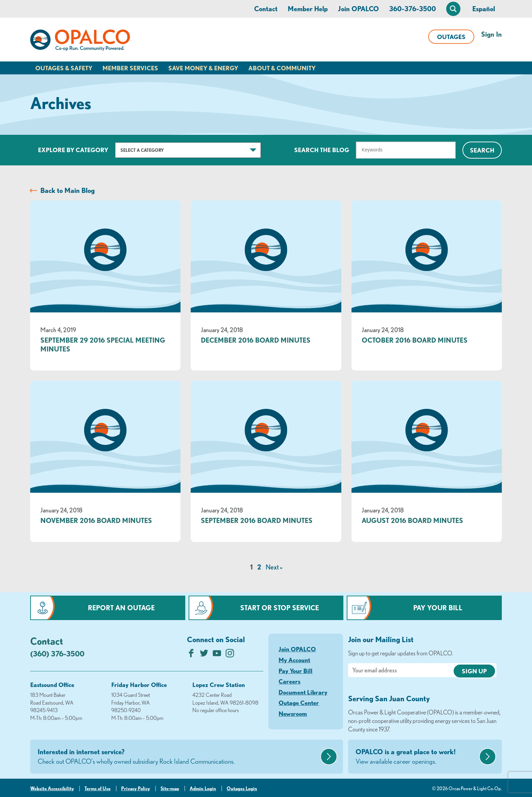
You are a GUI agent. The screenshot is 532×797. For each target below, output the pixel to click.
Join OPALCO (358, 9)
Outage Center (299, 703)
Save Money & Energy (203, 68)
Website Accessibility (52, 789)
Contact (266, 9)
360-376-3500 (413, 9)
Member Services (130, 68)
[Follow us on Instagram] (230, 655)
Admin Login (203, 789)
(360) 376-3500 (57, 654)
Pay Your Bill (438, 608)
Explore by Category (73, 150)
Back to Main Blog (68, 190)
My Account (294, 660)
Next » (274, 567)
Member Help (308, 9)
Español (484, 9)
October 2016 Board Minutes (415, 340)
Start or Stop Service (280, 608)
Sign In (491, 34)
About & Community (282, 68)
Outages (451, 37)
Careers (289, 681)
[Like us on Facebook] (191, 655)
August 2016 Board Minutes (412, 520)
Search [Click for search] (482, 150)
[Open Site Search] (453, 9)
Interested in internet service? (178, 757)
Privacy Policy (136, 789)
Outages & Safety (64, 68)
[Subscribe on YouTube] (217, 655)
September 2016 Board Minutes (257, 520)
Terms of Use (98, 789)
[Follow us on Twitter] (204, 655)
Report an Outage (121, 608)
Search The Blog (322, 150)
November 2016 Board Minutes (96, 520)
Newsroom (293, 713)
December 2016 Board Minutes (256, 340)
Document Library (303, 692)
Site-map (170, 789)
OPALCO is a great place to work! (416, 757)
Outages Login (242, 789)
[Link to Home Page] (80, 41)
